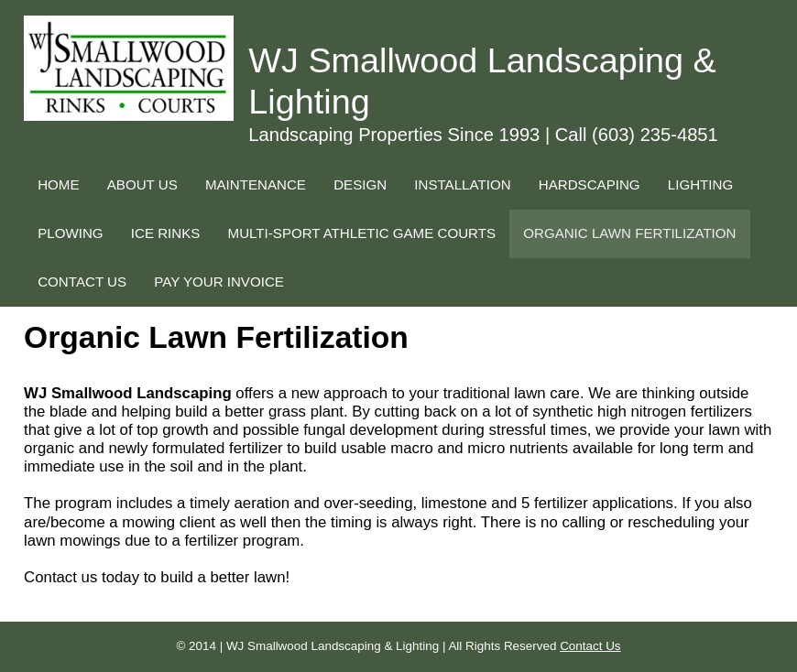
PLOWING (70, 233)
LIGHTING (700, 184)
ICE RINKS (166, 233)
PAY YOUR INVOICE (219, 282)
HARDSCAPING (590, 184)
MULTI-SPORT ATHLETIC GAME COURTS (362, 233)
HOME (58, 184)
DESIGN (360, 184)
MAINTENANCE (256, 184)
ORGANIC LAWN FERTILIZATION (629, 233)
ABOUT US (142, 184)
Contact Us (590, 646)
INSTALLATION (462, 184)
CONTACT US (82, 282)
